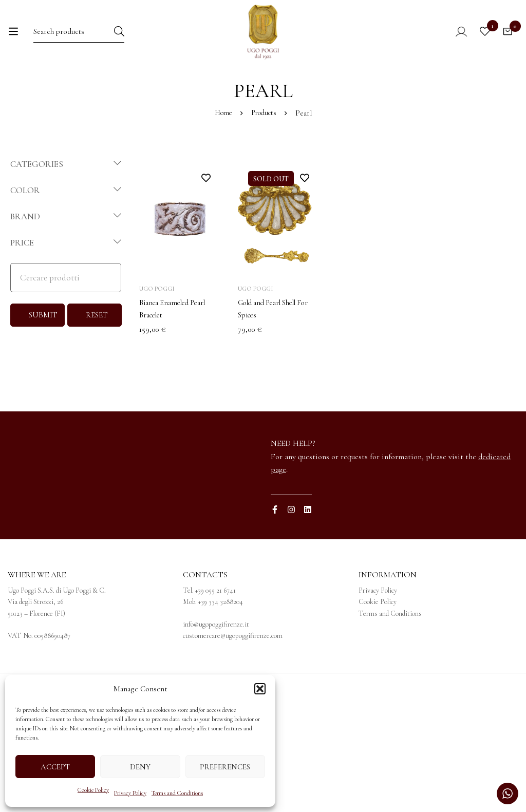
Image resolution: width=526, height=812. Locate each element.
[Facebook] (275, 551)
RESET (97, 356)
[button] (260, 689)
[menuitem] (423, 88)
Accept (55, 767)
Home (222, 155)
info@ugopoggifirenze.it (216, 666)
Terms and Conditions (177, 793)
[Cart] (505, 40)
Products (265, 155)
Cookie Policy (93, 790)
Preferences (225, 767)
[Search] (141, 39)
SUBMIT (43, 356)
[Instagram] (291, 551)
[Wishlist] (479, 40)
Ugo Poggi (157, 330)
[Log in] (449, 40)
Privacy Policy (130, 793)
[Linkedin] (308, 551)
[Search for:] (77, 39)
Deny (140, 767)
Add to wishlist (206, 219)
